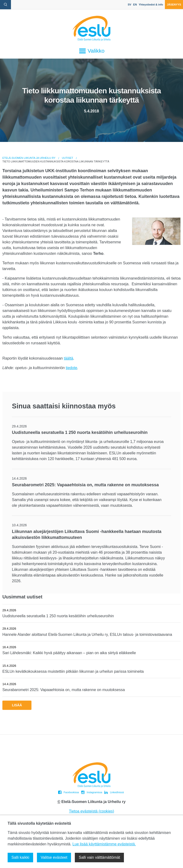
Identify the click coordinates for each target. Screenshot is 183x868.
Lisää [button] (17, 705)
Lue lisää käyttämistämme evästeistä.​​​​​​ (104, 844)
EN (135, 5)
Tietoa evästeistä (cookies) (91, 811)
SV (130, 5)
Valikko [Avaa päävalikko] (92, 51)
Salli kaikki (20, 857)
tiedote (71, 368)
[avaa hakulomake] (5, 5)
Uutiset (68, 158)
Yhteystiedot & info (151, 5)
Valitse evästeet (54, 857)
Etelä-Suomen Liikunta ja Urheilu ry (29, 158)
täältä (69, 358)
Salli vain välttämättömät (99, 857)
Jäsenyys (174, 5)
